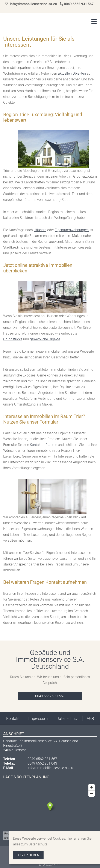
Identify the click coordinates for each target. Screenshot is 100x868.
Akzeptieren (28, 855)
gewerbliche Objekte (45, 339)
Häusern (40, 230)
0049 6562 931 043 (42, 763)
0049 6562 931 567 (77, 4)
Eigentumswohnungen (72, 230)
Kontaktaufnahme (43, 445)
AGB (90, 718)
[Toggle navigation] (93, 22)
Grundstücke (13, 339)
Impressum (38, 718)
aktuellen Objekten (72, 73)
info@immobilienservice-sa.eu (31, 4)
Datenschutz (67, 718)
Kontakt (13, 718)
